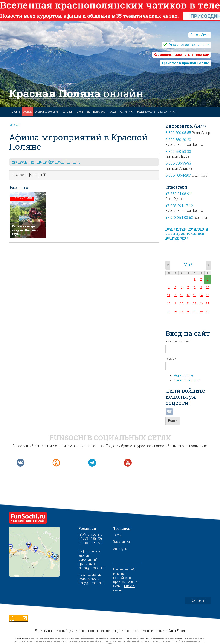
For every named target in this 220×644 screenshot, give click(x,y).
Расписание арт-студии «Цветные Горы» (25, 230)
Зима (205, 35)
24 (208, 303)
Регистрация (184, 376)
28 (188, 312)
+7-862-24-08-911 (179, 194)
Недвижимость (146, 112)
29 (195, 312)
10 (208, 287)
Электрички (121, 542)
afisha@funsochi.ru (92, 568)
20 (182, 303)
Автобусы (120, 549)
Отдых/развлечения (47, 112)
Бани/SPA (99, 112)
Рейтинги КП (127, 112)
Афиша (28, 112)
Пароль (171, 359)
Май (188, 264)
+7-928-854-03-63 (179, 218)
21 (188, 303)
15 (195, 295)
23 (201, 303)
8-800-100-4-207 (178, 175)
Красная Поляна (76, 93)
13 (182, 295)
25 (169, 312)
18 (169, 303)
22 (195, 303)
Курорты (15, 112)
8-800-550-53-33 (178, 152)
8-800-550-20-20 (178, 140)
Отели (80, 112)
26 (175, 312)
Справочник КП (167, 112)
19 (175, 303)
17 (208, 295)
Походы (112, 112)
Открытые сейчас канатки (188, 45)
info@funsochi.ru (90, 534)
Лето (194, 35)
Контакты (198, 600)
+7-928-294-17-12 (179, 206)
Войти (173, 421)
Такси (117, 534)
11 (169, 295)
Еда (88, 112)
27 (182, 312)
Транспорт (68, 112)
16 (201, 295)
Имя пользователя (177, 342)
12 (175, 295)
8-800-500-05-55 (178, 133)
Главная (14, 125)
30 (201, 312)
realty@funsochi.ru (91, 583)
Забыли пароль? (187, 380)
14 (188, 295)
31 (208, 312)
